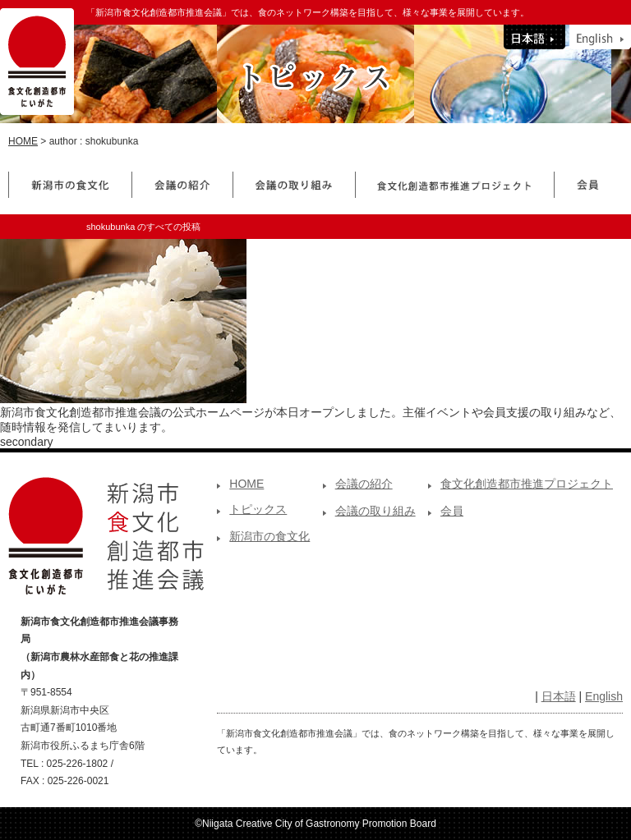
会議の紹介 (364, 484)
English (604, 696)
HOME (23, 141)
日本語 (559, 696)
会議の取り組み (375, 511)
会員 (452, 511)
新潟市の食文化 (269, 536)
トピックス (258, 509)
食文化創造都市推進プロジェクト (527, 484)
